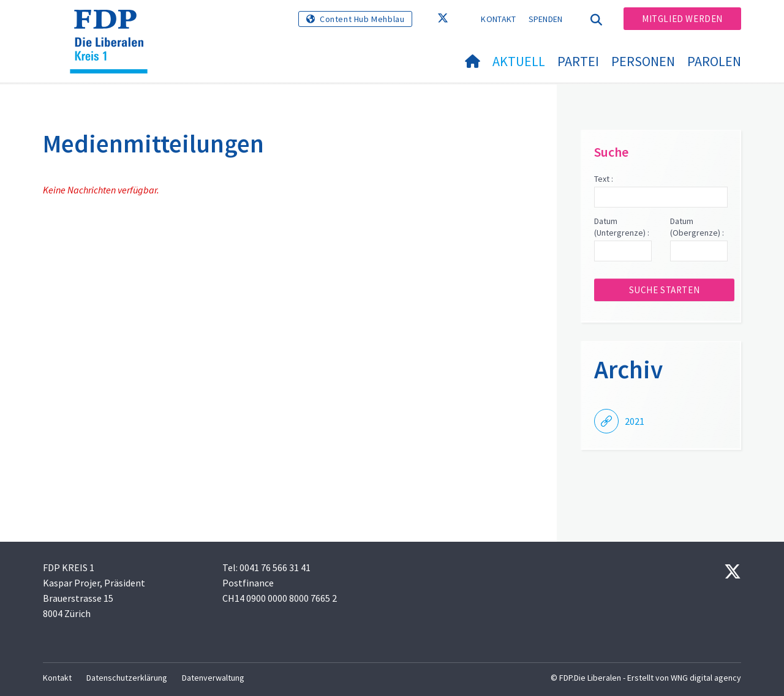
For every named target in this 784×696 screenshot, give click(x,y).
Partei (578, 61)
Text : (604, 179)
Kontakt (498, 19)
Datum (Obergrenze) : (697, 227)
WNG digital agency (706, 678)
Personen (643, 61)
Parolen (714, 61)
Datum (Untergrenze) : (622, 227)
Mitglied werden (682, 19)
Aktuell (519, 61)
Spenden (546, 19)
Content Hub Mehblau (362, 19)
